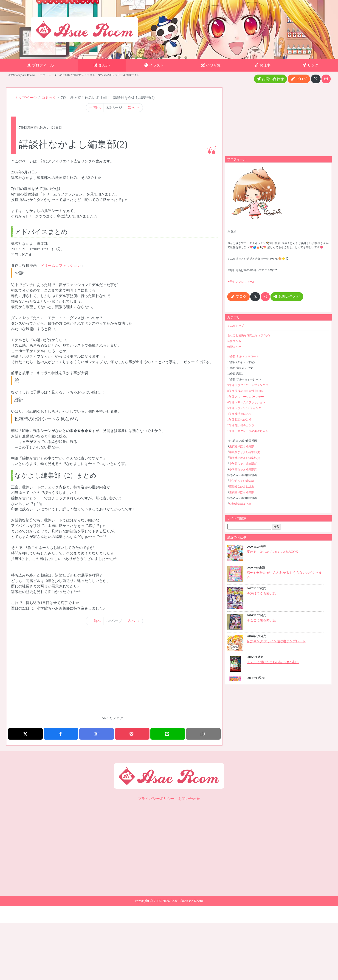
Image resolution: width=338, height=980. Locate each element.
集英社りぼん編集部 (242, 446)
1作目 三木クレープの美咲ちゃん (248, 431)
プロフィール (41, 65)
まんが (102, 65)
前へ (95, 107)
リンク (311, 65)
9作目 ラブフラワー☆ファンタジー (249, 385)
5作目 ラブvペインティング (244, 408)
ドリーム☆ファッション (61, 266)
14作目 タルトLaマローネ (243, 356)
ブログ (299, 79)
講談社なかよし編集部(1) (245, 452)
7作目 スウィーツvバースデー (246, 397)
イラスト (154, 65)
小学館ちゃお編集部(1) (243, 464)
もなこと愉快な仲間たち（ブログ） (249, 335)
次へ (134, 107)
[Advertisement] (114, 674)
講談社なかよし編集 (242, 487)
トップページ (26, 98)
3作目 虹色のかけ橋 (239, 420)
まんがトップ (236, 326)
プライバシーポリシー (156, 799)
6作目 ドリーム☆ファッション (246, 402)
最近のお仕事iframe (278, 612)
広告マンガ (234, 341)
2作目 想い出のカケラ (241, 425)
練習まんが (234, 347)
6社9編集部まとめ (240, 504)
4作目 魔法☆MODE (239, 414)
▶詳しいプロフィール (241, 282)
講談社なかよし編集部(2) (245, 458)
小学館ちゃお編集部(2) (243, 469)
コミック (49, 98)
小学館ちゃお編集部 (242, 481)
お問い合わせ (270, 79)
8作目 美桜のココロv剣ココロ (246, 391)
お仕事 (263, 65)
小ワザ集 (211, 65)
